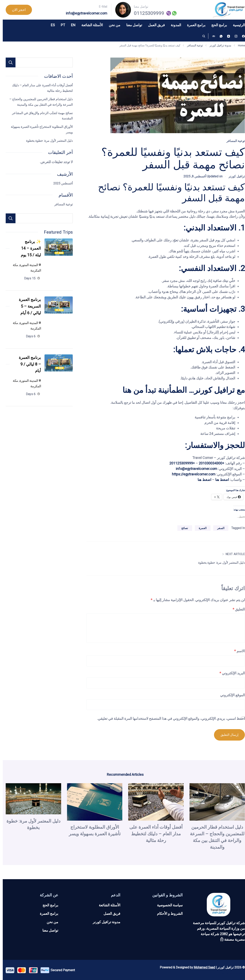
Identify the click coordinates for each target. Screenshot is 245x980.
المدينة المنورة (26, 267)
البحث (8, 62)
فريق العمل (154, 25)
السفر (218, 528)
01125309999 (146, 13)
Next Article (231, 554)
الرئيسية (236, 25)
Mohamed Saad (202, 967)
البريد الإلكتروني (229, 673)
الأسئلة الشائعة (89, 25)
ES (50, 25)
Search (8, 218)
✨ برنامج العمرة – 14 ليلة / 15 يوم (27, 249)
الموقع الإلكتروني (230, 695)
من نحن (112, 25)
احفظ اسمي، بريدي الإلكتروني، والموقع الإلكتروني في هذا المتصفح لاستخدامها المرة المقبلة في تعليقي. (168, 719)
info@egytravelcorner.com (84, 13)
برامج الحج (216, 25)
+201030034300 (209, 463)
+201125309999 (179, 463)
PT (60, 25)
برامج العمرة (193, 25)
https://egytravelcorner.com (191, 474)
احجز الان (16, 10)
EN (70, 25)
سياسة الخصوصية (167, 905)
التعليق (236, 609)
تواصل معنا (131, 25)
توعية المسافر (233, 141)
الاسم (237, 651)
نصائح (182, 528)
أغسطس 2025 (60, 183)
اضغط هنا (219, 480)
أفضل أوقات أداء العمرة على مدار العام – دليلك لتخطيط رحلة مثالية (153, 833)
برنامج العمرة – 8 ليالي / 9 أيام (26, 369)
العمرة (200, 528)
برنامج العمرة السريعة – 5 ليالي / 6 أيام (26, 309)
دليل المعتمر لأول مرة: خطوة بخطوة (216, 563)
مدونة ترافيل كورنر (104, 921)
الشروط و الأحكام (167, 913)
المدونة (173, 25)
